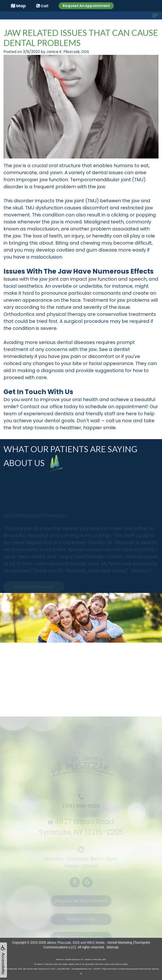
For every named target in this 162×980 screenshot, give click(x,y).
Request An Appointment (86, 6)
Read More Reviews (34, 589)
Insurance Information (81, 940)
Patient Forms (81, 922)
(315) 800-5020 (81, 808)
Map (18, 6)
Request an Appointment (81, 903)
